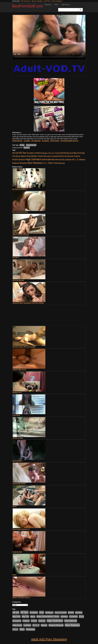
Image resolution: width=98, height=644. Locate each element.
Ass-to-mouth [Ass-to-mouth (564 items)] (54, 153)
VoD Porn (47, 1)
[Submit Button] (81, 10)
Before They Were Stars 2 (21, 598)
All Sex (22, 145)
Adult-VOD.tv (65, 5)
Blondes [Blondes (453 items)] (47, 156)
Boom (15, 506)
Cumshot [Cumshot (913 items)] (55, 156)
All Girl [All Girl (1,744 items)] (15, 153)
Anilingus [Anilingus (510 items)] (44, 153)
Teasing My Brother (19, 484)
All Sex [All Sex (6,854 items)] (23, 153)
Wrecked (16, 257)
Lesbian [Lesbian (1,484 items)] (68, 159)
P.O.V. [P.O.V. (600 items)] (45, 163)
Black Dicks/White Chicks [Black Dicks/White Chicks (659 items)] (32, 156)
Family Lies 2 (17, 392)
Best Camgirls (57, 1)
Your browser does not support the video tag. (49, 37)
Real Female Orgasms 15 (21, 529)
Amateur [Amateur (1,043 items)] (31, 153)
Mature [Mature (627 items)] (82, 160)
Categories (48, 5)
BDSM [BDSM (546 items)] (63, 153)
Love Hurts (16, 415)
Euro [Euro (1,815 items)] (62, 156)
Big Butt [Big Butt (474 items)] (70, 153)
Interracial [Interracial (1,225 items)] (59, 159)
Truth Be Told (17, 552)
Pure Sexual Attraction (20, 212)
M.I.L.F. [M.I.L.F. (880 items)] (75, 160)
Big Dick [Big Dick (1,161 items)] (77, 153)
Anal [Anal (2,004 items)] (37, 153)
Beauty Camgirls (37, 1)
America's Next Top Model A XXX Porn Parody (28, 303)
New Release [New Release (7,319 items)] (35, 163)
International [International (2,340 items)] (48, 159)
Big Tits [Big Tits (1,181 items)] (25, 616)
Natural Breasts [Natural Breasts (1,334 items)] (20, 163)
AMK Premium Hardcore (21, 235)
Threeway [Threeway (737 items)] (58, 163)
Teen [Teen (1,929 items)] (50, 163)
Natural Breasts (31, 145)
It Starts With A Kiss (19, 370)
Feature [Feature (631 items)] (77, 156)
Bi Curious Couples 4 (20, 189)
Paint (14, 575)
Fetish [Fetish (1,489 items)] (15, 159)
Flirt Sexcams (25, 1)
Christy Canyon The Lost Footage (24, 347)
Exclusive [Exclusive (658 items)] (69, 156)
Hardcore (27, 148)
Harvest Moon (17, 461)
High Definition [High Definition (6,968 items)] (33, 159)
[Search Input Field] (68, 10)
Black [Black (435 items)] (18, 156)
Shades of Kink (18, 438)
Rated (56, 5)
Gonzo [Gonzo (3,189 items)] (22, 159)
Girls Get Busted (18, 280)
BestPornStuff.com (28, 6)
